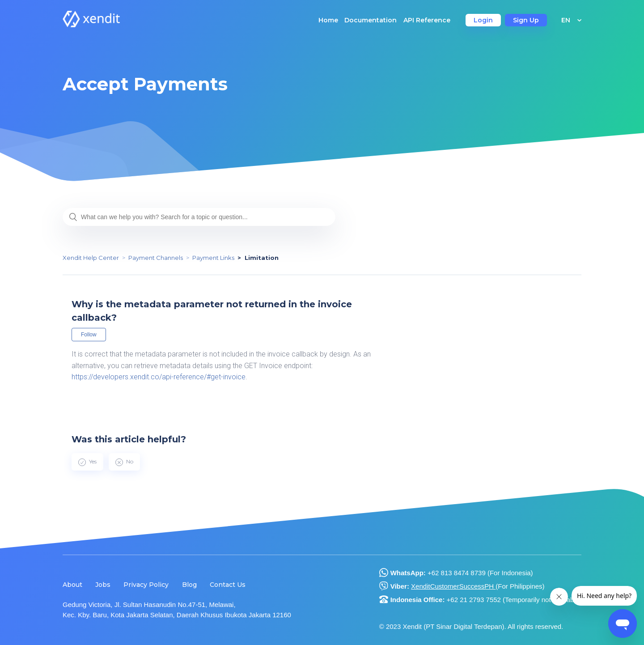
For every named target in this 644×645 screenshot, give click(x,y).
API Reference (427, 20)
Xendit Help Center (91, 258)
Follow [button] (89, 335)
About (72, 585)
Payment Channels (156, 258)
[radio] (87, 462)
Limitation (262, 258)
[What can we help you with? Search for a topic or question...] (199, 217)
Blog (189, 585)
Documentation (371, 20)
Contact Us (228, 585)
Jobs (103, 585)
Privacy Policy (146, 585)
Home (328, 20)
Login (483, 20)
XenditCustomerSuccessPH (453, 586)
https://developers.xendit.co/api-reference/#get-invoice (159, 377)
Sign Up (526, 20)
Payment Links (213, 258)
